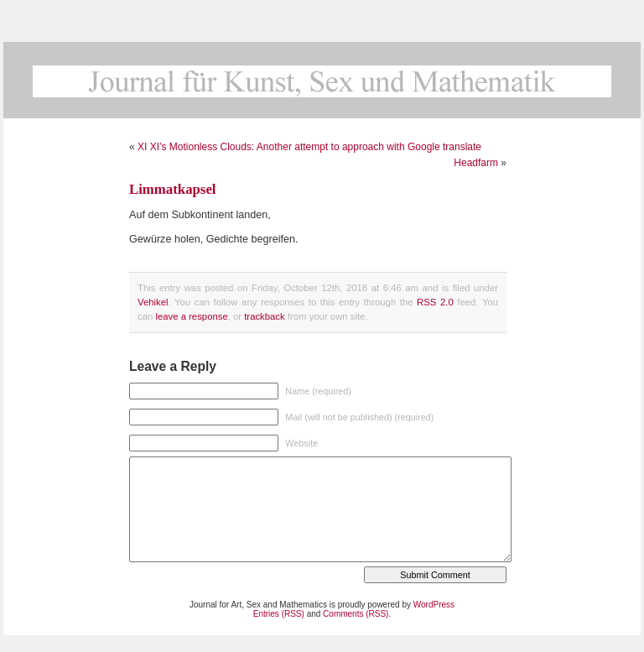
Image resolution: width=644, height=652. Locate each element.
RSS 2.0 (435, 302)
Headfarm (476, 163)
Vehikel (153, 302)
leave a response (191, 316)
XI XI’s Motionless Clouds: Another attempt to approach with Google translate (309, 147)
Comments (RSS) (356, 614)
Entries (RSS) (279, 614)
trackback (264, 316)
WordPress (434, 605)
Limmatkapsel (173, 189)
